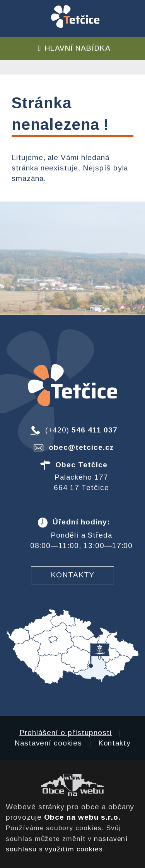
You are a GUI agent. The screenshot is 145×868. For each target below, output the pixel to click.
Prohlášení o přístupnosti (66, 733)
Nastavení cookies (48, 743)
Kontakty (72, 575)
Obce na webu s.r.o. (82, 817)
